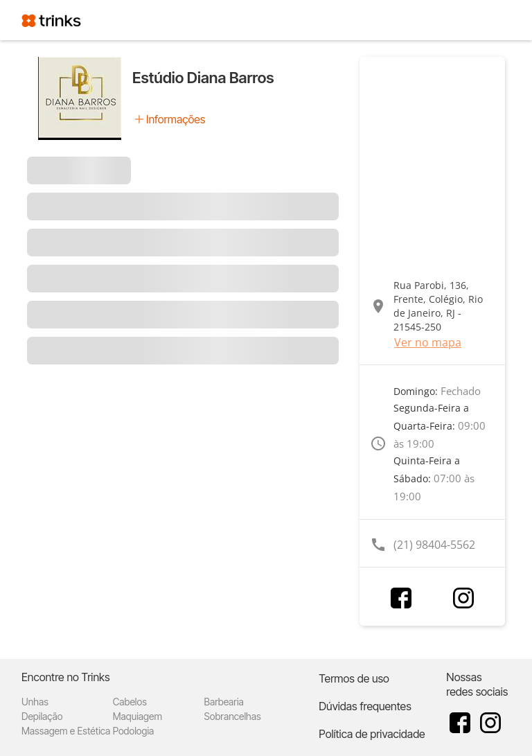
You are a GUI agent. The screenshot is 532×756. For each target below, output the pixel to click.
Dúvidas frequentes (365, 706)
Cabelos (130, 702)
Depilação (42, 716)
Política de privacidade (372, 734)
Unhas (35, 702)
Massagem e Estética (66, 731)
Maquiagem (138, 716)
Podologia (134, 731)
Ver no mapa (428, 342)
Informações (176, 119)
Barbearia (224, 702)
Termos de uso (354, 678)
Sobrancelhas (233, 716)
